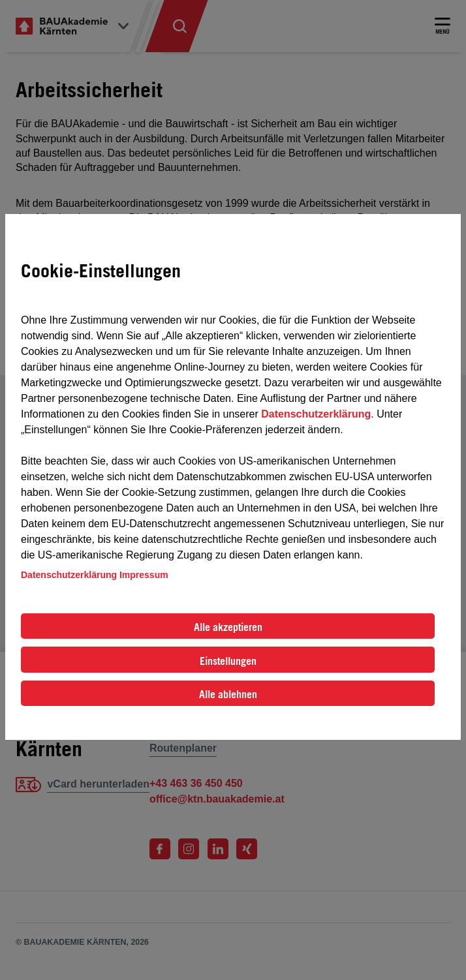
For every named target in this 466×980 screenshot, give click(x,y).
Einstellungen (228, 661)
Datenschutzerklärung (316, 414)
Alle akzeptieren (228, 627)
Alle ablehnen (228, 694)
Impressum (144, 575)
